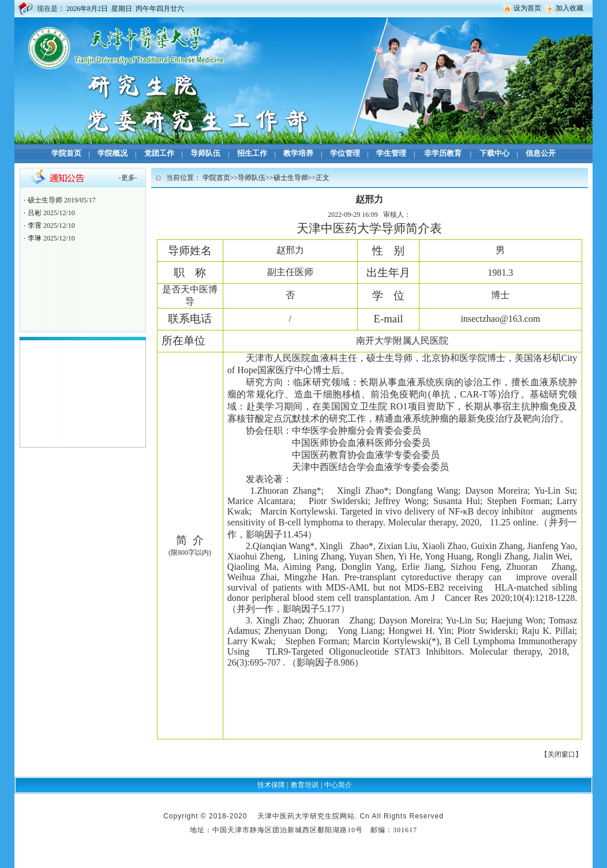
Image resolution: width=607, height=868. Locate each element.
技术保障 (271, 785)
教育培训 (305, 785)
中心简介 (338, 785)
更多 (128, 178)
